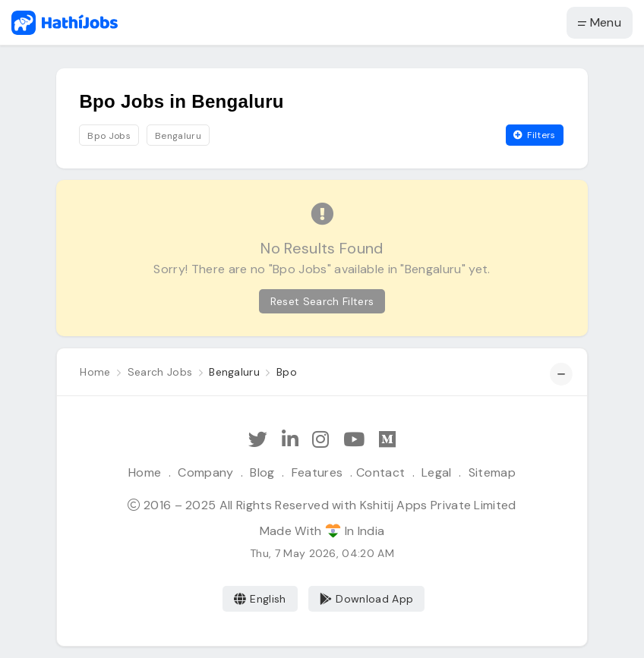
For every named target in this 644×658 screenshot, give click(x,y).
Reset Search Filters (322, 301)
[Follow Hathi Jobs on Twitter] (258, 440)
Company (205, 472)
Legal (437, 472)
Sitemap (492, 472)
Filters (535, 135)
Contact (380, 472)
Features (317, 472)
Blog (262, 472)
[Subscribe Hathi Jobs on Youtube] (354, 440)
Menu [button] (600, 22)
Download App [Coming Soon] (366, 599)
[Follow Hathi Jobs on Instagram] (320, 440)
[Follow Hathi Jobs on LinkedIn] (290, 440)
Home (145, 472)
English (260, 599)
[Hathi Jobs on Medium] (387, 440)
